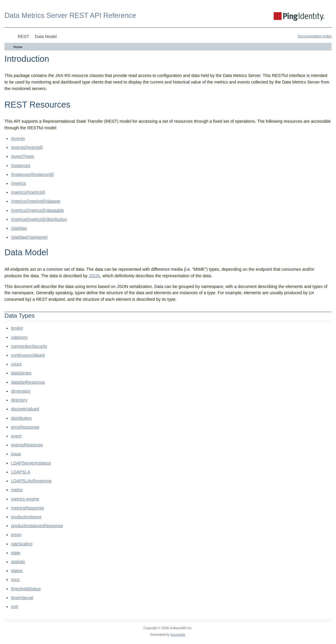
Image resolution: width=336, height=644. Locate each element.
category (19, 337)
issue (16, 454)
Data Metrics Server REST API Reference (70, 15)
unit (14, 607)
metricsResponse (27, 508)
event (16, 436)
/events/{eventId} (27, 147)
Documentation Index (315, 36)
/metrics (18, 183)
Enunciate (178, 634)
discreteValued (25, 409)
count (16, 364)
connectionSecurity (29, 346)
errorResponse (25, 427)
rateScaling (22, 544)
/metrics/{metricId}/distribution (39, 219)
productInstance (26, 517)
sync (15, 580)
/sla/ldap (19, 228)
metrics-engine (25, 499)
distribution (21, 418)
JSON (94, 276)
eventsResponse (27, 445)
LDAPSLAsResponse (31, 481)
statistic (18, 562)
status (17, 571)
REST (23, 37)
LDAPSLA (21, 472)
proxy (16, 535)
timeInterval (22, 598)
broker (17, 328)
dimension (21, 391)
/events (18, 138)
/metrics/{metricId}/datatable (37, 210)
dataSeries (21, 373)
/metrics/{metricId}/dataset (36, 201)
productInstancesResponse (37, 526)
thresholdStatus (26, 589)
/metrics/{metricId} (28, 192)
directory (19, 400)
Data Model (46, 37)
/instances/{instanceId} (32, 174)
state (16, 553)
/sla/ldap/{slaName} (29, 237)
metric (17, 490)
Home (18, 47)
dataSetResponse (28, 382)
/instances (21, 166)
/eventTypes (23, 156)
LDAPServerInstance (31, 463)
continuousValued (28, 355)
